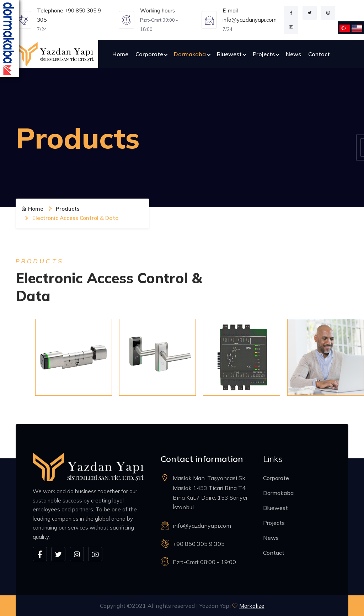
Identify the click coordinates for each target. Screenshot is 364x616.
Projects (264, 54)
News (293, 54)
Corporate (149, 54)
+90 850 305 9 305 (199, 544)
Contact (319, 54)
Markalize (252, 606)
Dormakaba (190, 54)
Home (120, 54)
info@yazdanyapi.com (250, 20)
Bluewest (229, 54)
